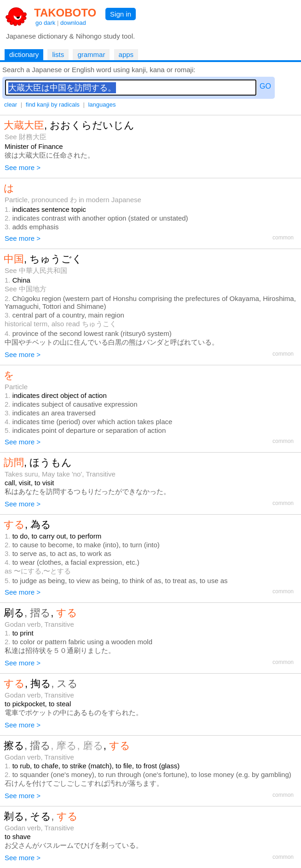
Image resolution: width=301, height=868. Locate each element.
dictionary (24, 54)
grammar (91, 54)
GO (265, 86)
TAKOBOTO (65, 13)
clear (11, 105)
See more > (23, 167)
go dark (45, 23)
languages (102, 105)
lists (58, 54)
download (73, 23)
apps (126, 54)
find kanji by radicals (53, 105)
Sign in (121, 14)
